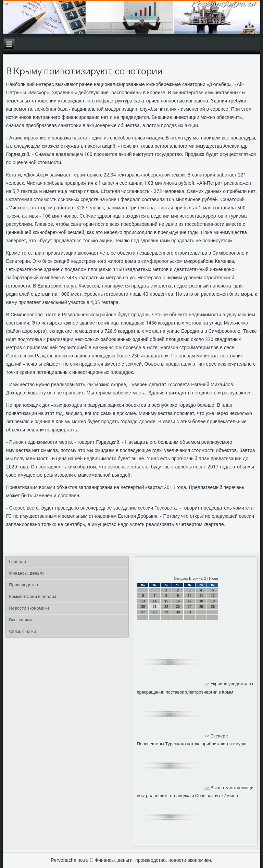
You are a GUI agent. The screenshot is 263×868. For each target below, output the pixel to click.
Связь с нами (22, 632)
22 (166, 607)
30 (178, 612)
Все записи (20, 620)
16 (178, 601)
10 (190, 596)
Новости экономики (29, 608)
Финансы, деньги (26, 573)
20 (143, 607)
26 (213, 607)
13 (143, 601)
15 (166, 601)
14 (155, 601)
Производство (23, 585)
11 (201, 596)
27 (143, 612)
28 (155, 612)
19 (213, 601)
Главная (17, 562)
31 (190, 612)
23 (178, 607)
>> (207, 684)
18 (201, 601)
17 (190, 601)
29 (166, 612)
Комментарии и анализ (33, 597)
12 (213, 596)
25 (201, 607)
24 (190, 607)
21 (155, 607)
